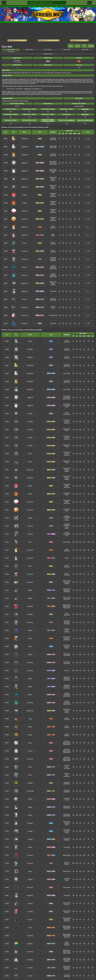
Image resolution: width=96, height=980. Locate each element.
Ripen (67, 942)
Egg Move (91, 46)
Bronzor (25, 267)
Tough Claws (67, 414)
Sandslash (25, 155)
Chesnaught (30, 791)
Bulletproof (67, 784)
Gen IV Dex (11, 52)
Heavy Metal (53, 269)
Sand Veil (53, 138)
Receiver (67, 863)
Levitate (53, 266)
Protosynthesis (53, 315)
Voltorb (25, 195)
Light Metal (67, 655)
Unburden (67, 679)
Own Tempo (67, 822)
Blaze (53, 226)
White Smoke (67, 637)
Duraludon (30, 960)
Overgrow (67, 782)
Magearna (25, 291)
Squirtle (30, 341)
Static (53, 195)
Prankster (67, 632)
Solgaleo (30, 879)
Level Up (77, 46)
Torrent (67, 341)
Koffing (30, 518)
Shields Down (67, 871)
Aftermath (53, 196)
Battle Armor (67, 950)
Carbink (30, 799)
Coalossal (30, 936)
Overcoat (53, 244)
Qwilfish (30, 590)
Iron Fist (67, 766)
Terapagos (25, 323)
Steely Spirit (67, 953)
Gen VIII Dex (29, 50)
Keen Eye (67, 629)
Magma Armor (67, 605)
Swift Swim (67, 590)
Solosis (30, 743)
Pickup (67, 413)
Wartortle (30, 349)
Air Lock (67, 671)
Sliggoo (30, 807)
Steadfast (53, 261)
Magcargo (30, 606)
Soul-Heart (53, 291)
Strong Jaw (67, 839)
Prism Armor (67, 887)
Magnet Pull (53, 178)
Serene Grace (67, 581)
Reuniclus (30, 759)
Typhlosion (24, 227)
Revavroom (25, 307)
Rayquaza (30, 671)
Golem (30, 454)
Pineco (24, 243)
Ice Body (67, 646)
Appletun (30, 944)
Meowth (30, 414)
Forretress (24, 251)
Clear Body (67, 654)
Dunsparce (30, 582)
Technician (53, 259)
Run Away (67, 582)
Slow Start (53, 300)
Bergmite (30, 823)
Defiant (67, 864)
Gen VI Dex (67, 50)
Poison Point (67, 589)
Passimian (30, 863)
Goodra (30, 815)
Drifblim (30, 687)
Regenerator (67, 744)
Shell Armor (67, 640)
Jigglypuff (24, 163)
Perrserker (30, 952)
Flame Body (67, 606)
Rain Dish (67, 342)
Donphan (30, 614)
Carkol (30, 928)
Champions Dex (48, 54)
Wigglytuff (24, 171)
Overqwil (30, 968)
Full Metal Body (67, 879)
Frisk (53, 172)
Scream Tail (24, 315)
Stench (67, 520)
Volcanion (30, 855)
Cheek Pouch (67, 903)
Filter (53, 308)
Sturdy (53, 179)
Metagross (30, 663)
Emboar (30, 735)
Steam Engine (67, 918)
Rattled (67, 584)
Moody (67, 648)
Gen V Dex (85, 50)
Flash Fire (53, 228)
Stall (67, 630)
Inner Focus (67, 645)
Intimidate (53, 258)
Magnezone (25, 283)
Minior (30, 871)
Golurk (30, 775)
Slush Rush (53, 148)
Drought (67, 638)
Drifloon (30, 679)
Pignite (30, 727)
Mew (30, 542)
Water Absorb (67, 855)
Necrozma (30, 887)
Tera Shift (53, 323)
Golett (30, 767)
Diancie (30, 847)
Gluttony (67, 904)
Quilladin (30, 783)
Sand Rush (53, 139)
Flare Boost (67, 680)
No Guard (67, 768)
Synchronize (67, 542)
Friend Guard (53, 164)
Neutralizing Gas (67, 518)
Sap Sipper (67, 807)
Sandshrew (24, 139)
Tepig (30, 719)
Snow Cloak (53, 146)
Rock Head (67, 420)
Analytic (53, 180)
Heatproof (53, 267)
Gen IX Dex (11, 50)
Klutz (67, 767)
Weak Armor (67, 608)
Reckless (67, 736)
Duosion (30, 751)
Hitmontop (24, 259)
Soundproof (53, 194)
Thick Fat (67, 720)
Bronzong (25, 275)
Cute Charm (53, 161)
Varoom (24, 299)
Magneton (24, 187)
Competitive (53, 163)
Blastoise (30, 357)
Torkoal (30, 638)
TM (84, 46)
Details (71, 46)
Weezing (30, 526)
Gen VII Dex (48, 50)
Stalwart (67, 961)
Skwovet (30, 904)
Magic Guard (67, 743)
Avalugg (30, 831)
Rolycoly (30, 920)
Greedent (30, 912)
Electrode (24, 211)
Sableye (30, 630)
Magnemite (24, 179)
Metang (30, 655)
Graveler (30, 438)
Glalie (30, 646)
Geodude (30, 422)
